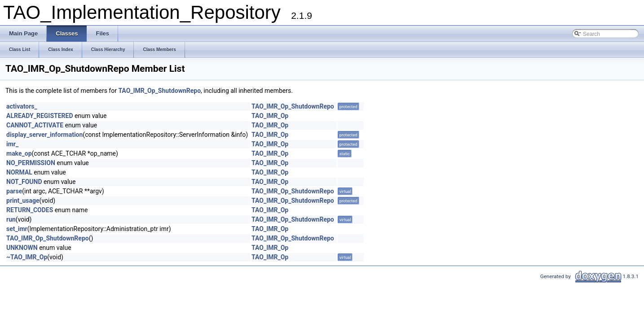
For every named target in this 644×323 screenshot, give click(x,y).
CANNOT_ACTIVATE (35, 125)
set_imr (17, 229)
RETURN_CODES (30, 210)
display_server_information (44, 135)
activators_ (22, 106)
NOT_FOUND (24, 182)
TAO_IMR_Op (270, 116)
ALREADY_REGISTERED (40, 116)
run (11, 219)
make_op (19, 153)
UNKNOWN (22, 248)
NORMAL (19, 172)
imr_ (12, 144)
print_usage (23, 201)
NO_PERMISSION (31, 163)
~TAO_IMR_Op (27, 257)
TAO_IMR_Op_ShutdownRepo (159, 91)
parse (14, 191)
